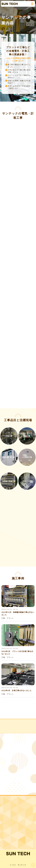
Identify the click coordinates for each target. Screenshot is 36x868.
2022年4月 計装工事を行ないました (16, 690)
